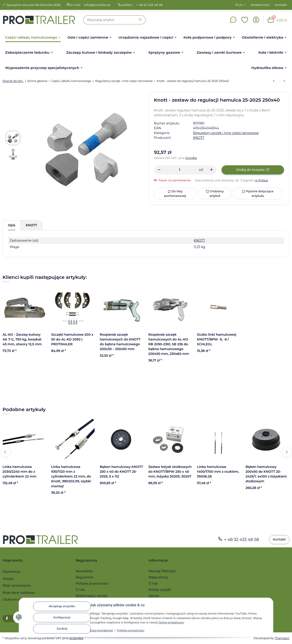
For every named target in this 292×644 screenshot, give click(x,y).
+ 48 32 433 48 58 (150, 5)
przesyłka (77, 638)
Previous (6, 452)
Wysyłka (192, 158)
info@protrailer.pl (98, 5)
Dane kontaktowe (101, 631)
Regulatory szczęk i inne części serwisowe (226, 133)
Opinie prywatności (171, 623)
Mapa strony (158, 578)
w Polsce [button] (262, 180)
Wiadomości (260, 5)
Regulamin (84, 578)
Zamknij (61, 629)
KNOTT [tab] (32, 225)
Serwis (154, 596)
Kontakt (281, 5)
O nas (80, 590)
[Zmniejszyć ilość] (159, 170)
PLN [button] (239, 5)
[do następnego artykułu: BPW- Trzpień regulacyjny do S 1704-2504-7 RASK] (284, 81)
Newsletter (84, 571)
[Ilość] (180, 170)
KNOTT (199, 240)
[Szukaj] (109, 20)
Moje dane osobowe (19, 593)
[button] (245, 20)
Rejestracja (11, 572)
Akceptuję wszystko (61, 606)
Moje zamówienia (17, 586)
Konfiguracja (61, 618)
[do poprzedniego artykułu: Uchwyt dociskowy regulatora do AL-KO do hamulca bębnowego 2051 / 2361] (274, 81)
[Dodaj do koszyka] (253, 170)
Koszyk (8, 579)
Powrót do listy (13, 81)
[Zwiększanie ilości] (211, 170)
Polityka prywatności (130, 631)
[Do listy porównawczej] (175, 194)
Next (286, 452)
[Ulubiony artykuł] (215, 194)
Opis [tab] (12, 225)
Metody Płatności (162, 571)
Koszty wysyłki (160, 590)
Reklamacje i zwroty (91, 596)
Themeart (282, 638)
